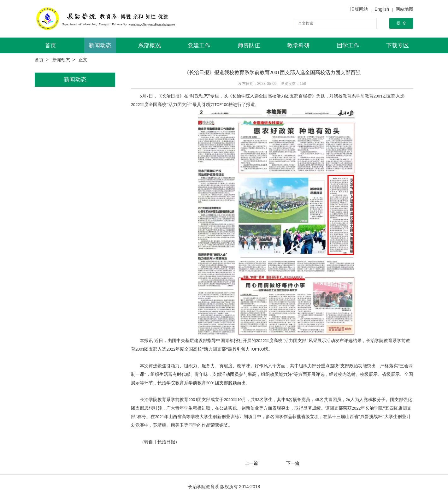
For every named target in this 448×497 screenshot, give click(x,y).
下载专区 (398, 45)
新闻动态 (100, 45)
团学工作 (348, 45)
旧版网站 (359, 9)
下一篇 (293, 463)
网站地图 (404, 9)
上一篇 (251, 463)
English (382, 9)
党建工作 (199, 45)
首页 (50, 45)
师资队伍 (249, 45)
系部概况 (150, 45)
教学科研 (298, 45)
